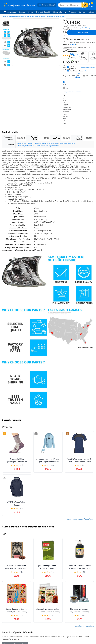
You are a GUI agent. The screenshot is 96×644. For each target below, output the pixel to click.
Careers (82, 12)
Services (22, 12)
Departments (10, 12)
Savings (30, 12)
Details (86, 71)
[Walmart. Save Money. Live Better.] (19, 5)
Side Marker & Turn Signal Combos (47, 146)
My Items (91, 12)
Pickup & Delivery (60, 12)
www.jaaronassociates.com (72, 92)
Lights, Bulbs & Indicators (16, 16)
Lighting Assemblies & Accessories (37, 16)
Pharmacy (73, 12)
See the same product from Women (81, 519)
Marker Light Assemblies (26, 146)
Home (4, 16)
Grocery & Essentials (43, 12)
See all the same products (84, 626)
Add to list (74, 76)
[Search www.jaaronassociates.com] (70, 5)
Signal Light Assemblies (57, 16)
